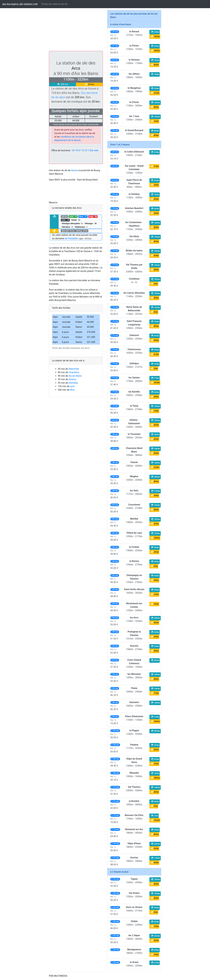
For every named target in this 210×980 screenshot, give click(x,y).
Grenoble (73, 383)
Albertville (74, 369)
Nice (72, 390)
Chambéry (74, 372)
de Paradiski (71, 238)
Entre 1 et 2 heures (120, 145)
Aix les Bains (75, 376)
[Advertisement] (76, 31)
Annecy (73, 379)
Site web (94, 150)
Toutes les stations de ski (54, 4)
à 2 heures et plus (119, 872)
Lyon (72, 386)
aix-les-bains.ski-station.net (20, 4)
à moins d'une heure (121, 24)
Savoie (75, 170)
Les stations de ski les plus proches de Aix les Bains (134, 15)
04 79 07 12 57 (80, 150)
